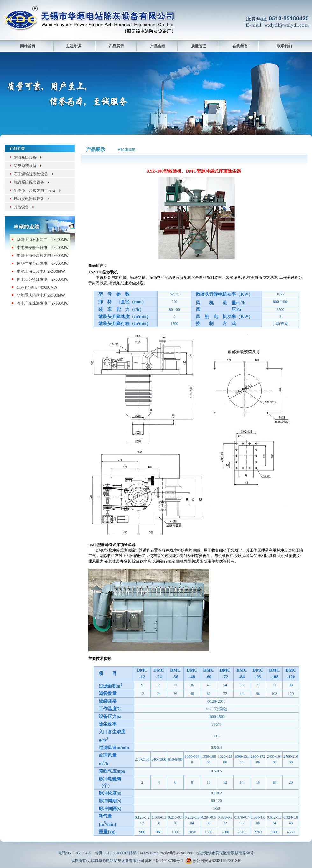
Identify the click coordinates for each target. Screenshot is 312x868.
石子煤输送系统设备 (34, 174)
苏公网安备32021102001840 (217, 861)
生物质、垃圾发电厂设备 (38, 191)
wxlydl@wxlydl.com (178, 853)
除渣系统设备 (28, 157)
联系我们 (284, 46)
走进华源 (74, 46)
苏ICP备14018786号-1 (164, 861)
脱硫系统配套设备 (32, 182)
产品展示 (116, 46)
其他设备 (24, 207)
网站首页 (28, 46)
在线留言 (240, 46)
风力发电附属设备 (32, 199)
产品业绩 (158, 46)
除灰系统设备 (28, 166)
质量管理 (199, 46)
